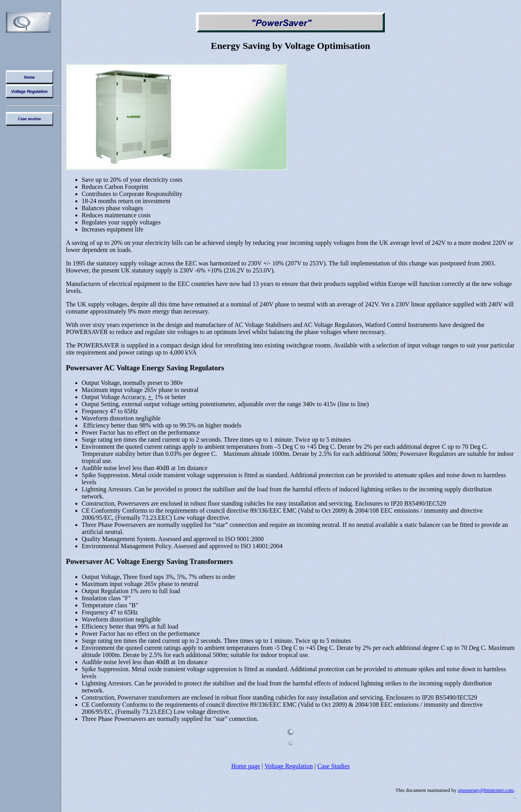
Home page (246, 766)
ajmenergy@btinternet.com (486, 790)
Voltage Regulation (289, 766)
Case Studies (334, 766)
